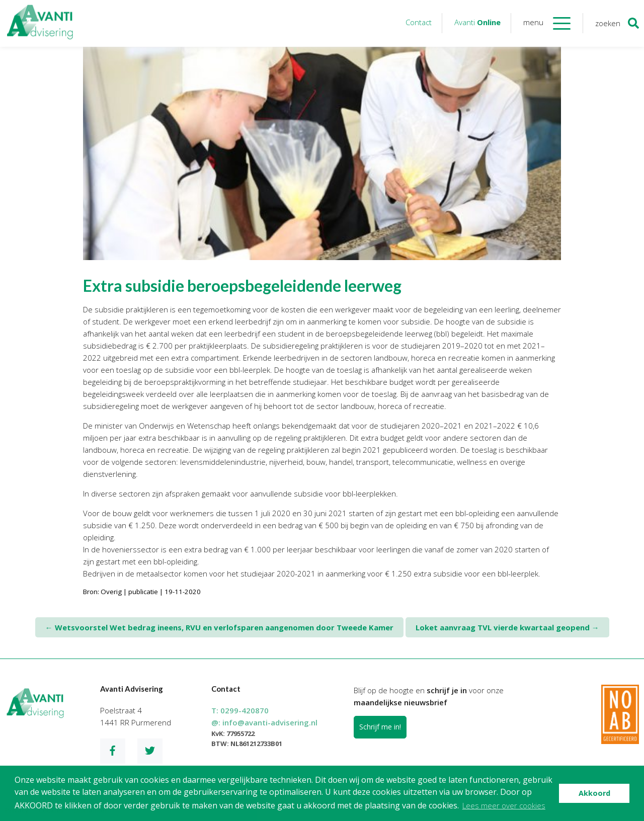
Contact (419, 22)
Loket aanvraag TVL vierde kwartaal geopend (507, 627)
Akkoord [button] (594, 793)
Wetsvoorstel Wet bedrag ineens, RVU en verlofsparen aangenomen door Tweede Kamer (219, 627)
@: (264, 722)
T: (240, 710)
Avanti (477, 22)
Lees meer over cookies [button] (504, 805)
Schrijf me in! (380, 727)
